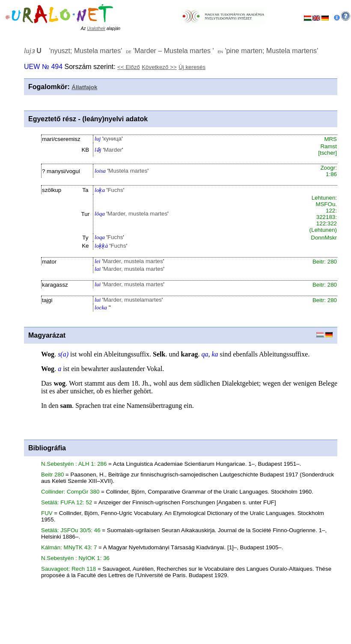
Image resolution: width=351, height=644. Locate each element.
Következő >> (159, 67)
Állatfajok (84, 87)
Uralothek (96, 28)
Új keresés (192, 67)
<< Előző (129, 67)
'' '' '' (171, 51)
